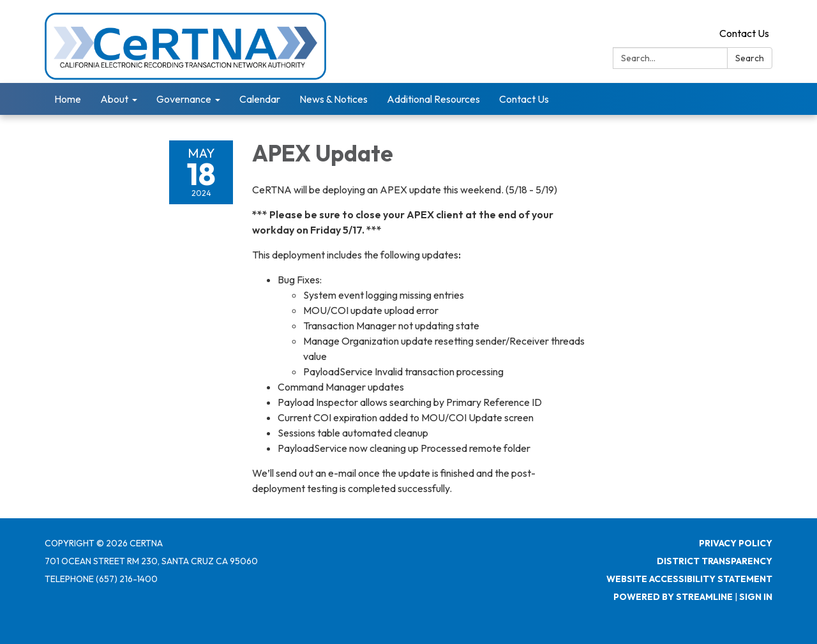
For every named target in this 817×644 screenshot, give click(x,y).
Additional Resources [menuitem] (433, 99)
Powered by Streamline (673, 597)
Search (750, 58)
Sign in (756, 597)
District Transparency (715, 561)
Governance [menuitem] (184, 99)
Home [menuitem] (68, 99)
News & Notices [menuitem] (334, 99)
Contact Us (744, 33)
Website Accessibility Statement (689, 579)
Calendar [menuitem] (260, 99)
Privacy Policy (736, 543)
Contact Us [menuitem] (524, 99)
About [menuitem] (114, 99)
